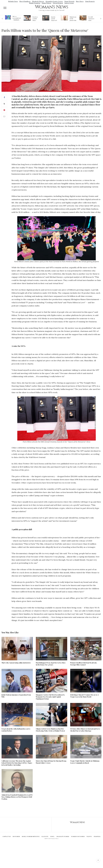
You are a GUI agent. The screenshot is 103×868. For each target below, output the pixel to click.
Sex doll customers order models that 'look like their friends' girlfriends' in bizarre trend (92, 19)
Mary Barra (80, 1)
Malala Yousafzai (35, 3)
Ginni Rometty (90, 1)
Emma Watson (46, 3)
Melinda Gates (13, 1)
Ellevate (45, 836)
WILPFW (89, 836)
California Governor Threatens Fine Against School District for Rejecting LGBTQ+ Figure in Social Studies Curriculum (17, 763)
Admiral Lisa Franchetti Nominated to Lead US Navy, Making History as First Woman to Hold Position (17, 797)
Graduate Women (63, 836)
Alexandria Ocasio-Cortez (54, 1)
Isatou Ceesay (69, 3)
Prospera (97, 836)
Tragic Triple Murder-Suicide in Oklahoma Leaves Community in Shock (85, 762)
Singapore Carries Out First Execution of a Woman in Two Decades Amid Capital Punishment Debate (50, 697)
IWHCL (52, 836)
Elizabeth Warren (38, 1)
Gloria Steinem (58, 3)
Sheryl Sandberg (25, 1)
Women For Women (78, 836)
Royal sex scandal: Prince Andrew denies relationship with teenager (36, 19)
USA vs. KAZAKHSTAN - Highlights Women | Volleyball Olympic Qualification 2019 (17, 18)
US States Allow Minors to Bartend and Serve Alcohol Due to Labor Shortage (85, 730)
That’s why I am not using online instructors (16, 663)
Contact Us (7, 836)
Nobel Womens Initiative (31, 836)
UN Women (16, 836)
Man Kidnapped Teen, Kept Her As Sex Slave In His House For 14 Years (51, 664)
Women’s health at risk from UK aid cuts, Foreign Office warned (84, 664)
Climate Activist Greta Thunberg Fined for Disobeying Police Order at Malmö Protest (50, 730)
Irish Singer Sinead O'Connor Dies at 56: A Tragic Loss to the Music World (84, 696)
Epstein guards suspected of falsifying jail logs (54, 19)
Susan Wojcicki (69, 1)
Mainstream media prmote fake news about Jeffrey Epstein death (73, 19)
